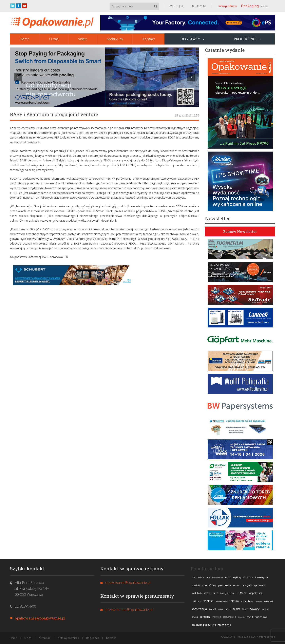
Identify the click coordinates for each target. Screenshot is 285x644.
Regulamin (93, 638)
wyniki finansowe (257, 617)
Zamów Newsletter (240, 231)
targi (228, 577)
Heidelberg (197, 601)
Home (25, 39)
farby (245, 609)
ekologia (248, 577)
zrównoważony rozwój (215, 577)
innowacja (217, 617)
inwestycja (261, 577)
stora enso (224, 625)
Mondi (244, 593)
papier (236, 609)
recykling (237, 577)
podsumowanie (230, 617)
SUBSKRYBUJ (198, 6)
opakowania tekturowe (204, 625)
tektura (234, 601)
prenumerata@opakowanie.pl (129, 610)
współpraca (256, 593)
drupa (195, 617)
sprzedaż (205, 617)
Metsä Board (211, 593)
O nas (54, 39)
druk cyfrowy (209, 585)
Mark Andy (197, 593)
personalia (225, 585)
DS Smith (213, 609)
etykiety (196, 585)
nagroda (259, 601)
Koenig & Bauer (222, 601)
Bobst (220, 609)
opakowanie (260, 585)
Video (83, 39)
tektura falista (247, 601)
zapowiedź (269, 601)
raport (237, 585)
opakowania (198, 577)
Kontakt (149, 39)
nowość (255, 609)
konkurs (209, 601)
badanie (241, 617)
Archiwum (115, 39)
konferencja (199, 609)
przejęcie (247, 585)
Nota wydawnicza (68, 638)
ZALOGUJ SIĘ (177, 6)
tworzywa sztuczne (229, 593)
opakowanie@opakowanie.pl (40, 618)
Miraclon (265, 609)
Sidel (228, 609)
